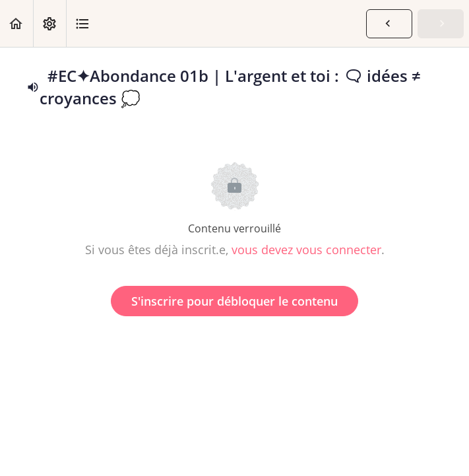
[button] (16, 23)
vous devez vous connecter (306, 250)
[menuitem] (49, 23)
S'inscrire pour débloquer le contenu (234, 301)
